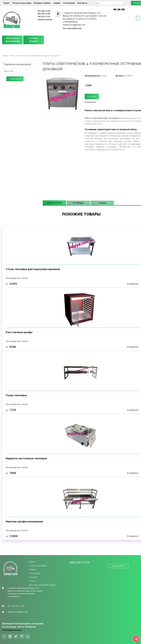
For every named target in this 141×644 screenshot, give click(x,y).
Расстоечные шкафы (19, 332)
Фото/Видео (78, 203)
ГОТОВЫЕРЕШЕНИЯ (34, 40)
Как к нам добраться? (72, 28)
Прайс (6, 3)
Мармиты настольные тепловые (26, 458)
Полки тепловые (16, 395)
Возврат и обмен (42, 3)
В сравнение (90, 102)
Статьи (32, 581)
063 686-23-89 (44, 11)
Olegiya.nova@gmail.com (74, 25)
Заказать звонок (45, 20)
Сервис (57, 3)
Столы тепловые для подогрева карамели (33, 269)
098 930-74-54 (44, 16)
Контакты (82, 3)
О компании (69, 3)
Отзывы (102, 203)
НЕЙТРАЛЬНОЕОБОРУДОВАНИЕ (12, 40)
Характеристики (54, 203)
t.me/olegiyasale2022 (12, 630)
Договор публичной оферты (43, 585)
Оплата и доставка (22, 3)
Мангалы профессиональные (24, 521)
